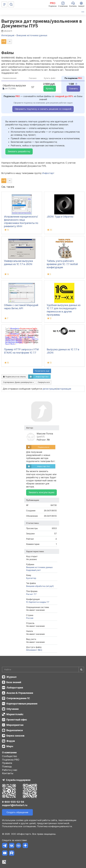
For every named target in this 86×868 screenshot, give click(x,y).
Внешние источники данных (39, 567)
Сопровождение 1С (18, 698)
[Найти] (81, 669)
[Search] (43, 669)
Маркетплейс (15, 714)
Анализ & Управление (20, 693)
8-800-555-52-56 (13, 802)
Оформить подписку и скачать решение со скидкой (43, 109)
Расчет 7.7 (31, 594)
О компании (9, 752)
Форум (11, 741)
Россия (30, 618)
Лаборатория (15, 688)
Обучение (13, 709)
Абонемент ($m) (34, 650)
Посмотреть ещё (42, 371)
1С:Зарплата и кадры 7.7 (38, 602)
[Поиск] (11, 4)
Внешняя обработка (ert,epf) (40, 586)
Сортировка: (18, 382)
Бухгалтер (31, 578)
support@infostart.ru (15, 805)
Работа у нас (10, 770)
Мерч (10, 746)
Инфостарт (48, 173)
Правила (7, 763)
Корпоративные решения (22, 704)
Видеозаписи (15, 730)
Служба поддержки (18, 780)
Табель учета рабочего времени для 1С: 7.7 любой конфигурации (62, 264)
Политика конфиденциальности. (55, 826)
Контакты (8, 773)
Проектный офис (17, 720)
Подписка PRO (11, 760)
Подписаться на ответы (14, 377)
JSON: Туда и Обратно (60, 217)
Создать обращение (17, 812)
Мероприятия (15, 725)
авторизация (64, 389)
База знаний (14, 682)
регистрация (49, 389)
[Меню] (4, 4)
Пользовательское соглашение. (19, 826)
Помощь (7, 766)
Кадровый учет (33, 570)
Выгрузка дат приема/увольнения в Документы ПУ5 (42, 23)
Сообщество (10, 756)
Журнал (11, 677)
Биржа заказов (15, 736)
